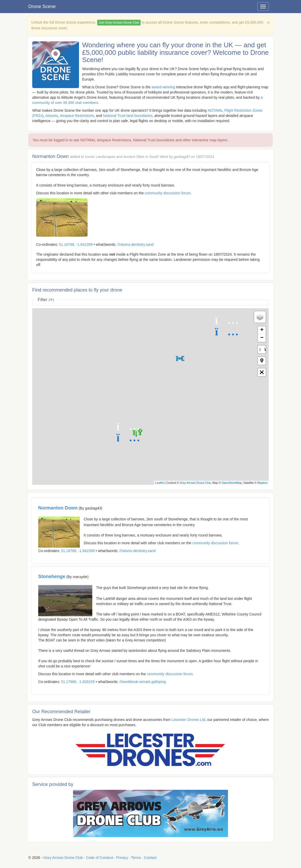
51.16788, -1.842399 (76, 244)
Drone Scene (42, 6)
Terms (136, 858)
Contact (150, 858)
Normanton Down (58, 508)
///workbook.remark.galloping (143, 682)
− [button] (262, 338)
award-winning (163, 87)
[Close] (268, 22)
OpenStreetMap (232, 483)
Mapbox (262, 483)
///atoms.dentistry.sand (135, 244)
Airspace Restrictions (77, 116)
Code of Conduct (99, 858)
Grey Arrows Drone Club (195, 483)
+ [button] (262, 330)
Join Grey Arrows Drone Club (119, 23)
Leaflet (159, 483)
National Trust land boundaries (128, 116)
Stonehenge (52, 577)
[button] (262, 361)
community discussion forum (168, 193)
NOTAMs (215, 110)
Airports (52, 116)
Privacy (122, 858)
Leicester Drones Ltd (188, 720)
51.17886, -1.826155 (78, 682)
